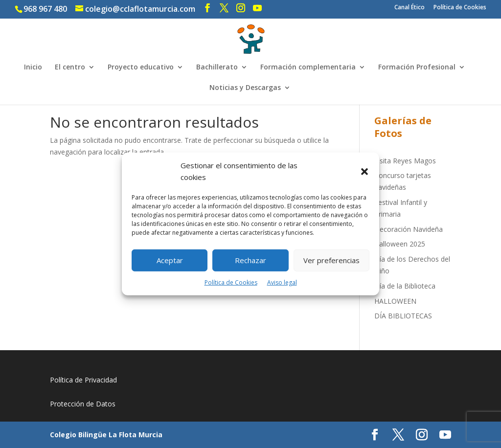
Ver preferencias (331, 260)
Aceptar (170, 260)
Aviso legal (282, 282)
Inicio (33, 67)
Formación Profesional (417, 67)
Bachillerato (217, 67)
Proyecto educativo (141, 67)
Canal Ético (410, 8)
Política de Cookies (231, 282)
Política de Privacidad (83, 380)
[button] (364, 172)
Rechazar (250, 260)
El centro (70, 67)
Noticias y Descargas (245, 88)
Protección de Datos (83, 404)
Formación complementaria (308, 67)
